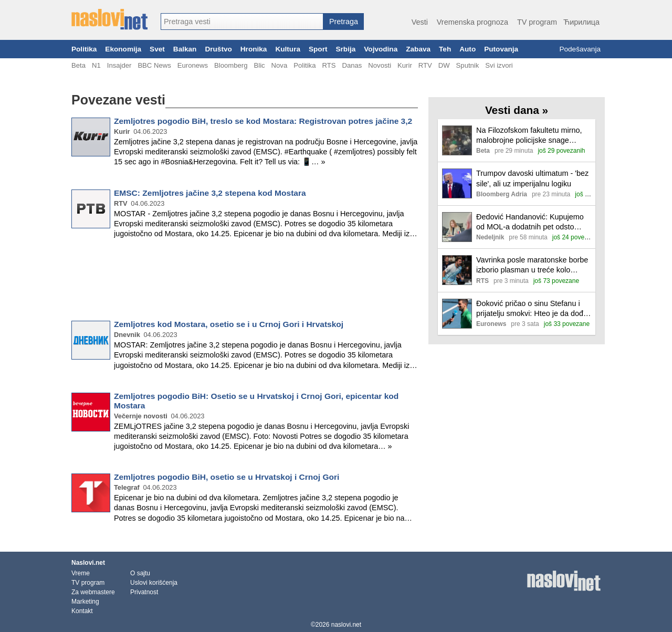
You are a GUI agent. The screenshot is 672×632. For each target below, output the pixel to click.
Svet (157, 49)
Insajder (119, 65)
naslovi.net (346, 625)
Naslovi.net (88, 563)
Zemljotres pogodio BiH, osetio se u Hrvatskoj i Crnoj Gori (227, 477)
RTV (425, 65)
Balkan (185, 49)
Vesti (420, 22)
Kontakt (82, 611)
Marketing (85, 602)
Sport (318, 49)
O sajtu (140, 573)
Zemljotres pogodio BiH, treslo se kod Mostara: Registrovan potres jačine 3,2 (263, 121)
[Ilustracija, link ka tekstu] (457, 141)
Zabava (418, 49)
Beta (78, 65)
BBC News (154, 65)
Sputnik (468, 65)
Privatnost (144, 592)
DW (444, 65)
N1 (96, 65)
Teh (445, 49)
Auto (468, 49)
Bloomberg (231, 65)
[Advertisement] (245, 281)
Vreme (81, 573)
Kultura (288, 49)
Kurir (405, 65)
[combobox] (242, 22)
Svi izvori (499, 65)
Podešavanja (580, 49)
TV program (537, 22)
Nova (280, 65)
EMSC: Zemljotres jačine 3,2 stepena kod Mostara (210, 193)
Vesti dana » (517, 110)
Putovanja (501, 49)
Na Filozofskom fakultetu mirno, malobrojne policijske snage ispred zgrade (529, 136)
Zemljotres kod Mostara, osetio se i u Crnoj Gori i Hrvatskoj (229, 324)
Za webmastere (93, 592)
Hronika (254, 49)
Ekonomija (123, 49)
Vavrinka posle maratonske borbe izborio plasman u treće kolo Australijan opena (532, 265)
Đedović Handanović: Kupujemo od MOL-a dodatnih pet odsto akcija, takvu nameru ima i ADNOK (530, 222)
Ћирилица (581, 22)
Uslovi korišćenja (154, 583)
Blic (259, 65)
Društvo (218, 49)
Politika (84, 49)
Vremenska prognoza (472, 22)
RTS (329, 65)
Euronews (193, 65)
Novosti (380, 65)
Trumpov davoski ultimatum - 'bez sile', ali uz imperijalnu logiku (532, 178)
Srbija (345, 49)
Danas (352, 65)
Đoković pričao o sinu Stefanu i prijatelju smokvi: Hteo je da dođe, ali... (533, 309)
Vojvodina (381, 49)
